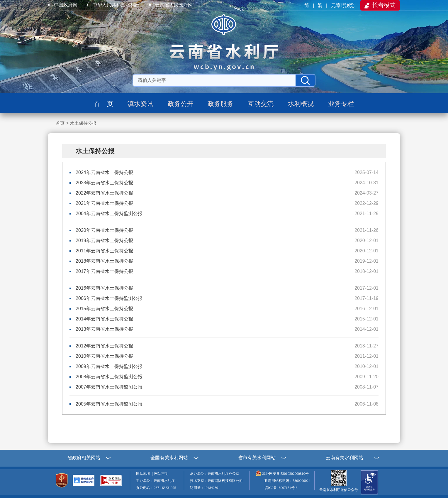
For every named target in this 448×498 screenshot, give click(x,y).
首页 (60, 123)
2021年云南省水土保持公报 (104, 203)
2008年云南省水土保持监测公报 (109, 377)
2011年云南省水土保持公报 (104, 251)
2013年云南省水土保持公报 (104, 329)
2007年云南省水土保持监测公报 (109, 387)
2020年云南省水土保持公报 (104, 230)
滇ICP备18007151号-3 (281, 488)
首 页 (103, 104)
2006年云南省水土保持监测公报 (109, 298)
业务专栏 (341, 104)
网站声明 (162, 474)
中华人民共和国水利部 (116, 5)
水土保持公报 (83, 123)
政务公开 (181, 104)
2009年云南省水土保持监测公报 (109, 366)
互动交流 (261, 104)
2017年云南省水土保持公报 (104, 271)
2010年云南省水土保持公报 (104, 356)
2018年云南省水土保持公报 (104, 261)
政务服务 (220, 104)
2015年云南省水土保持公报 (104, 309)
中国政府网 (66, 5)
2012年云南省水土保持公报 (104, 346)
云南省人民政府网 (174, 5)
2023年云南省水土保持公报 (104, 183)
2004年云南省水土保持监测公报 (109, 213)
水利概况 (301, 104)
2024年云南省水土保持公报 (104, 172)
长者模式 (384, 5)
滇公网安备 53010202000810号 (285, 474)
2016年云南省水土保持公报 (104, 288)
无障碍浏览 (343, 5)
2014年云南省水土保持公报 (104, 319)
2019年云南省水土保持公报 (104, 240)
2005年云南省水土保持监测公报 (109, 404)
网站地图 (144, 474)
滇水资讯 (140, 104)
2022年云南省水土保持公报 (104, 193)
